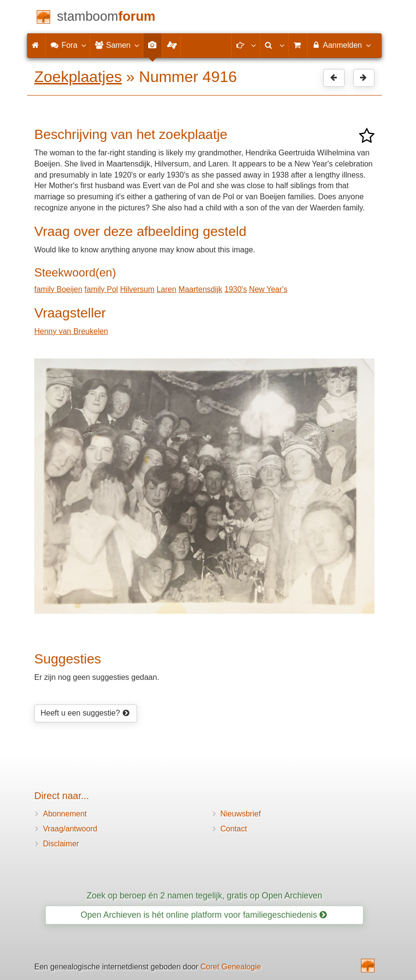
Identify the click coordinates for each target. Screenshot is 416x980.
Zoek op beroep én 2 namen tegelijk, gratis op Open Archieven (204, 896)
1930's (236, 289)
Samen (117, 45)
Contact (234, 829)
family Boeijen (58, 289)
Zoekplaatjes (78, 77)
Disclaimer (61, 844)
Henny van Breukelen (71, 331)
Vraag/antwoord (70, 829)
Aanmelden (341, 45)
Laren (166, 289)
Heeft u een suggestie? (85, 713)
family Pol (101, 289)
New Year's (268, 289)
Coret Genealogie (230, 967)
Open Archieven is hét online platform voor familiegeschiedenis (204, 915)
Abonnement (65, 814)
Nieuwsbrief (241, 814)
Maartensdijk (201, 289)
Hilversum (137, 289)
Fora (68, 45)
